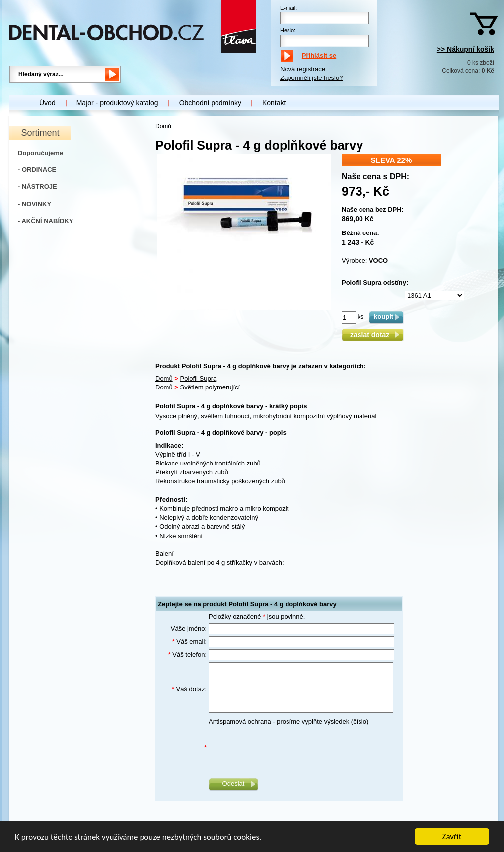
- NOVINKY (35, 204)
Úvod (47, 103)
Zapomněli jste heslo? (311, 78)
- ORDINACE (37, 170)
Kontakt (274, 103)
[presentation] (284, 748)
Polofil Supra (199, 378)
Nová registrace (303, 69)
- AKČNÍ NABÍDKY (45, 221)
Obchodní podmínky (210, 103)
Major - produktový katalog (117, 103)
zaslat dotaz (373, 335)
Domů (163, 126)
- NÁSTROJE (37, 187)
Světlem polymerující (210, 387)
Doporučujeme (40, 153)
